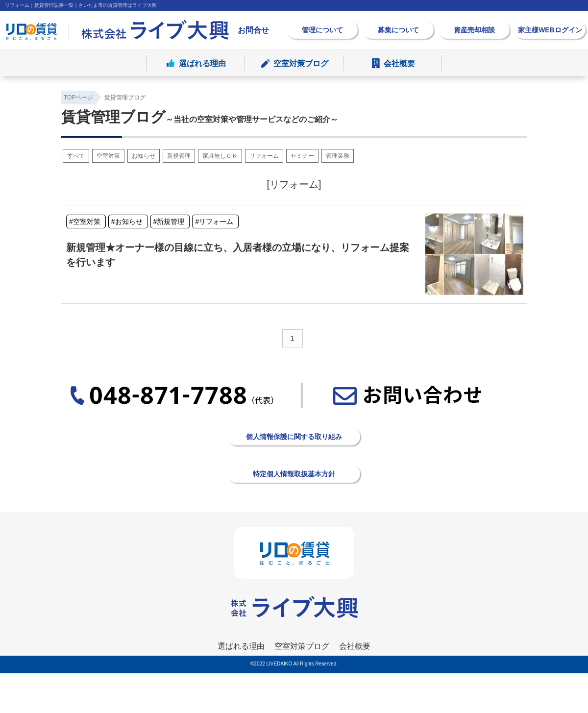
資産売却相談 (474, 30)
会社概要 (399, 64)
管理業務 (338, 156)
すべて (76, 156)
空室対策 (108, 156)
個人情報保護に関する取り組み (294, 437)
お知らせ (144, 156)
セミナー (302, 156)
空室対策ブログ (301, 64)
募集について (398, 30)
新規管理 (179, 156)
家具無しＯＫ (220, 156)
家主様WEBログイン (550, 30)
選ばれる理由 (202, 64)
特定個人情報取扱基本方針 (294, 474)
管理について (322, 30)
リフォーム (264, 156)
